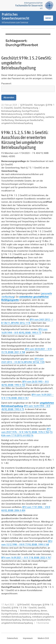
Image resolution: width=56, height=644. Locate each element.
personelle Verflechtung (33, 117)
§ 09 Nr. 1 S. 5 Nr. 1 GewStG (24, 608)
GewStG (18, 108)
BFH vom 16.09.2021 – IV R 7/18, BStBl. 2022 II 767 (26, 558)
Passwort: (28, 87)
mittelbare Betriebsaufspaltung (16, 617)
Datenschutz (12, 638)
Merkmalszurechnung (12, 114)
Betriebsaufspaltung (11, 111)
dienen (44, 611)
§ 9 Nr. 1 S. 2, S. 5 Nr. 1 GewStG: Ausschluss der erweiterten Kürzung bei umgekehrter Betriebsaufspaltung (25, 140)
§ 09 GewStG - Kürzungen (33, 105)
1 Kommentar (43, 623)
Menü (48, 18)
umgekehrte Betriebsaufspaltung (17, 123)
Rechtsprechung (30, 108)
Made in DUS (43, 638)
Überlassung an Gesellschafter (29, 120)
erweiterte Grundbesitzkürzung (34, 614)
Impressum (28, 638)
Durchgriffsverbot (30, 111)
